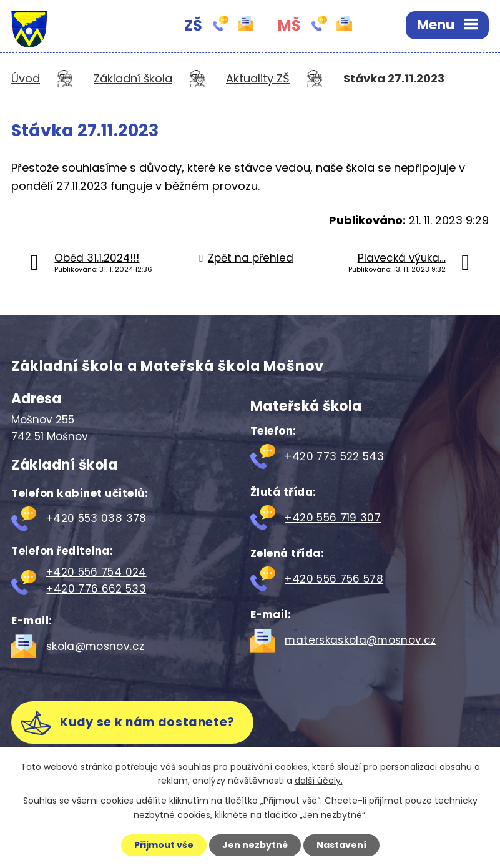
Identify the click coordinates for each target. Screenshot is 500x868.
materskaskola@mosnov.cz (360, 640)
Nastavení (341, 845)
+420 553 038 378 (96, 518)
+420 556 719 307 (333, 518)
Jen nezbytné (255, 845)
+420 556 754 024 (96, 572)
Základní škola (133, 78)
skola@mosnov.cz (95, 646)
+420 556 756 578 (334, 579)
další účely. (319, 781)
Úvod (26, 78)
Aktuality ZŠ (258, 78)
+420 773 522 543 (334, 456)
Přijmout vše (164, 845)
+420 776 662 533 (96, 589)
